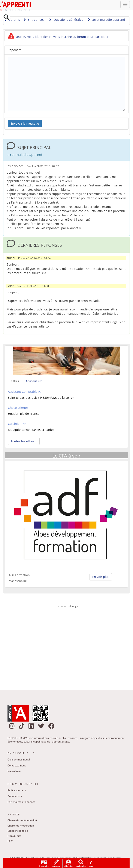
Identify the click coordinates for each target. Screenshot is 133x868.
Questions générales (66, 20)
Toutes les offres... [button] (24, 442)
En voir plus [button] (101, 577)
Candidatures (34, 382)
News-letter (14, 772)
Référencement (17, 791)
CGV (10, 842)
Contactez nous (17, 766)
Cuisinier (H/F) (18, 424)
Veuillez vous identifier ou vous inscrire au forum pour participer (58, 37)
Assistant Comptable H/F (25, 392)
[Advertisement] (68, 646)
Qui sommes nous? (19, 760)
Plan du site (14, 837)
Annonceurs (15, 797)
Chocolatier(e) (18, 408)
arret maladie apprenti (106, 20)
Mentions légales (18, 832)
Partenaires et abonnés (21, 802)
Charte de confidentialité (22, 821)
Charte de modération (21, 826)
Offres (15, 382)
